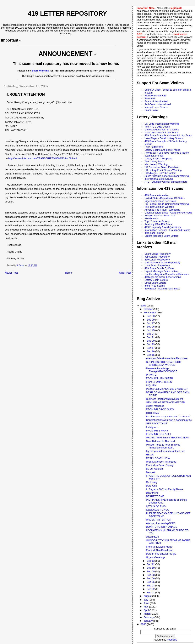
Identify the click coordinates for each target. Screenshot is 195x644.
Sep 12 (151, 564)
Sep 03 (151, 586)
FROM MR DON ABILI (158, 434)
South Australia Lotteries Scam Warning (167, 176)
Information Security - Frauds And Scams (167, 230)
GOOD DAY (153, 413)
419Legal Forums (154, 233)
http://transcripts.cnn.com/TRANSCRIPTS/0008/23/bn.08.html (43, 158)
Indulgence (152, 427)
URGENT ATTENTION (159, 520)
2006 (144, 624)
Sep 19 (151, 344)
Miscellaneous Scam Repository (162, 262)
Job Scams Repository (157, 257)
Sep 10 (151, 568)
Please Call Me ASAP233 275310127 (167, 389)
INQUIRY (151, 385)
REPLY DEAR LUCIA (158, 458)
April (147, 610)
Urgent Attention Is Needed (161, 462)
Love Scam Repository (157, 265)
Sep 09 (151, 571)
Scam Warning (41, 71)
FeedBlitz (172, 640)
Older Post (125, 273)
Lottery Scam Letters (156, 280)
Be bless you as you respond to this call (168, 416)
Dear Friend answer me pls (161, 554)
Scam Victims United (156, 101)
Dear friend (152, 493)
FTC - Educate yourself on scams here (166, 182)
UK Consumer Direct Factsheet (162, 167)
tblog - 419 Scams (155, 286)
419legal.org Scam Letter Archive (163, 277)
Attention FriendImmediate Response (167, 358)
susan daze (152, 537)
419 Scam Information (157, 195)
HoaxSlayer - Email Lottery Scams (164, 138)
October (149, 309)
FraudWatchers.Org (155, 96)
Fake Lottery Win (154, 147)
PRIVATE (151, 375)
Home (69, 273)
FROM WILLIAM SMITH (159, 378)
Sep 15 (151, 355)
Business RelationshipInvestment (165, 399)
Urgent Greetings (156, 557)
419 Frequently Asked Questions (163, 227)
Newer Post (11, 273)
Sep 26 (151, 327)
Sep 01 (151, 593)
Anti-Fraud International (158, 104)
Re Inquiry (152, 482)
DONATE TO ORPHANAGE (162, 527)
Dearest (150, 472)
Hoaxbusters (152, 218)
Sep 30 (151, 316)
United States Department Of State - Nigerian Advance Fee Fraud (165, 200)
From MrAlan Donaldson (160, 550)
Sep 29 (151, 320)
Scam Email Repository (157, 254)
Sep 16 (151, 351)
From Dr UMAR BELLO (159, 382)
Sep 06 (151, 578)
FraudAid (150, 98)
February (149, 617)
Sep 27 (151, 323)
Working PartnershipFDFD (161, 523)
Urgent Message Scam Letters (161, 236)
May (146, 607)
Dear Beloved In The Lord (160, 441)
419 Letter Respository (157, 260)
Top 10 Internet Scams (157, 221)
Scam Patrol (151, 110)
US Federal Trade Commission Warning (167, 204)
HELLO (150, 455)
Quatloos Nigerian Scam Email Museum (167, 274)
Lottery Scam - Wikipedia (158, 159)
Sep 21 (151, 337)
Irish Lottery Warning (156, 164)
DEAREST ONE (155, 496)
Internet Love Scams (156, 107)
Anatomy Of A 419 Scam (158, 224)
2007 (144, 306)
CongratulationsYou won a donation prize (169, 420)
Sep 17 (151, 348)
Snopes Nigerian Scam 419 (160, 216)
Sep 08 (151, 575)
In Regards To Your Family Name (164, 489)
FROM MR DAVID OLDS (160, 409)
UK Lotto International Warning (162, 124)
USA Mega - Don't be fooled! (160, 173)
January (149, 621)
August (148, 596)
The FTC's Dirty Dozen (157, 127)
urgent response (155, 406)
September (150, 313)
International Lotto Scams (159, 179)
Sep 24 (151, 334)
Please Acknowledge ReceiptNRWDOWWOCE (162, 370)
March (148, 614)
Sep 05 (151, 582)
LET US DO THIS (156, 506)
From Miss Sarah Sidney (160, 465)
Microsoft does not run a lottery (162, 130)
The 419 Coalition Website (159, 207)
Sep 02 (151, 589)
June (147, 603)
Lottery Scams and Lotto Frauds (162, 150)
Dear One (151, 486)
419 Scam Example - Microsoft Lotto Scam (168, 135)
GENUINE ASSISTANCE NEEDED (165, 402)
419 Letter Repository (68, 14)
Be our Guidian (154, 469)
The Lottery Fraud (154, 161)
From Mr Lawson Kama (159, 547)
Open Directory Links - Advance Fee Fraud (168, 213)
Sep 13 (151, 561)
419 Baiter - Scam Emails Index (162, 289)
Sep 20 (151, 341)
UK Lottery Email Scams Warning (163, 170)
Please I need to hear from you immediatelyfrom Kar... (163, 446)
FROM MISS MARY (157, 431)
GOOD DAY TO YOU (158, 510)
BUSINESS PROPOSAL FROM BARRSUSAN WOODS (164, 363)
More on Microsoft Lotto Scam (161, 132)
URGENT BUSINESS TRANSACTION (167, 438)
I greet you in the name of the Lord (165, 451)
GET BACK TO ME (157, 423)
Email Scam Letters (155, 283)
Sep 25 (151, 330)
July (146, 600)
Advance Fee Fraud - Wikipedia (162, 210)
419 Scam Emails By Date (159, 268)
